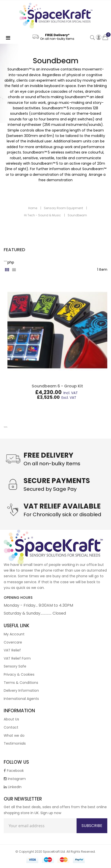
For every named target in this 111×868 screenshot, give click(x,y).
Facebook (14, 771)
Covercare (13, 642)
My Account (14, 634)
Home (33, 208)
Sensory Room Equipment (63, 208)
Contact (11, 727)
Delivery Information (21, 690)
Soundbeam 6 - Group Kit (57, 386)
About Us (11, 719)
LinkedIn (13, 787)
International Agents (21, 699)
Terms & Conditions (21, 683)
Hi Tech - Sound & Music (42, 215)
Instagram (15, 779)
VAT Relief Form (17, 658)
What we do (14, 735)
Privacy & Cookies (19, 674)
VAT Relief (12, 650)
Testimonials (15, 743)
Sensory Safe (15, 666)
